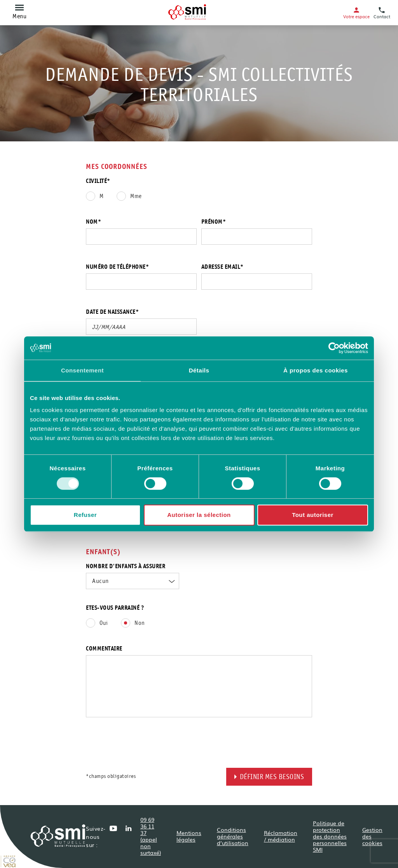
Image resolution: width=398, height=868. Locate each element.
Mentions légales (189, 836)
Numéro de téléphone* (117, 267)
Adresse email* (223, 267)
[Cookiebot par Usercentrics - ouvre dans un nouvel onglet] (334, 348)
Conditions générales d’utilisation (233, 836)
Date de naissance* (112, 312)
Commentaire (104, 649)
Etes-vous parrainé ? (115, 608)
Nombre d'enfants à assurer (126, 567)
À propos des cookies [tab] (316, 370)
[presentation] (145, 753)
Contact (382, 13)
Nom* (93, 222)
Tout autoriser (313, 515)
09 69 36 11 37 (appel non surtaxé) (151, 836)
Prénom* (214, 222)
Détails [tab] (199, 370)
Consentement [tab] (82, 370)
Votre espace (356, 13)
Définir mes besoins (272, 777)
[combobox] (133, 581)
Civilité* (98, 181)
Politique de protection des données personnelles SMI (330, 836)
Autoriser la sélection (199, 515)
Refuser (85, 515)
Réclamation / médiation (281, 836)
